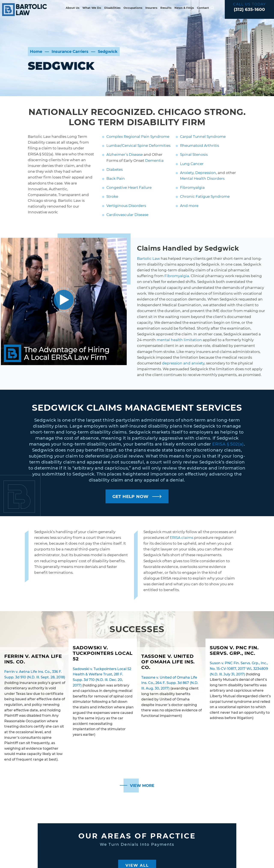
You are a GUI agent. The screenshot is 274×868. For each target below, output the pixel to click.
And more (189, 206)
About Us (73, 8)
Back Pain (116, 178)
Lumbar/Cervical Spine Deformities (138, 146)
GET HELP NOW (130, 496)
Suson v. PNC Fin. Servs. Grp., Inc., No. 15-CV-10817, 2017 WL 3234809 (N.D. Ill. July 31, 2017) (239, 669)
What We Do (92, 8)
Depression (206, 173)
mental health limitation (179, 340)
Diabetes (115, 169)
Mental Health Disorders (202, 178)
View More (142, 786)
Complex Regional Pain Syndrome (138, 137)
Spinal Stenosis (194, 155)
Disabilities (112, 8)
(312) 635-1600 (249, 9)
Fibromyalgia (192, 187)
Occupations (133, 8)
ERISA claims (182, 538)
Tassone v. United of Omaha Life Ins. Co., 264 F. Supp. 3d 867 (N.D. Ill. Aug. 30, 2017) (170, 683)
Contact (203, 8)
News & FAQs (184, 8)
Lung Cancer (192, 164)
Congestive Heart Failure (129, 187)
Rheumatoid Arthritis (200, 146)
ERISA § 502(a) (228, 444)
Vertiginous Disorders (126, 206)
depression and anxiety (183, 363)
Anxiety (187, 173)
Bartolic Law (148, 259)
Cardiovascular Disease (127, 215)
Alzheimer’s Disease (125, 155)
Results (166, 8)
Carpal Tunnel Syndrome (203, 137)
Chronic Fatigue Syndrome (205, 196)
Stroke (112, 196)
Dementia (154, 161)
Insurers (151, 8)
